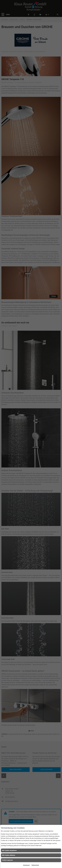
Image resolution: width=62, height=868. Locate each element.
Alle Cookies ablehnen (9, 855)
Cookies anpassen (7, 860)
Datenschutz (35, 865)
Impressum (26, 865)
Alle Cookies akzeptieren (9, 850)
